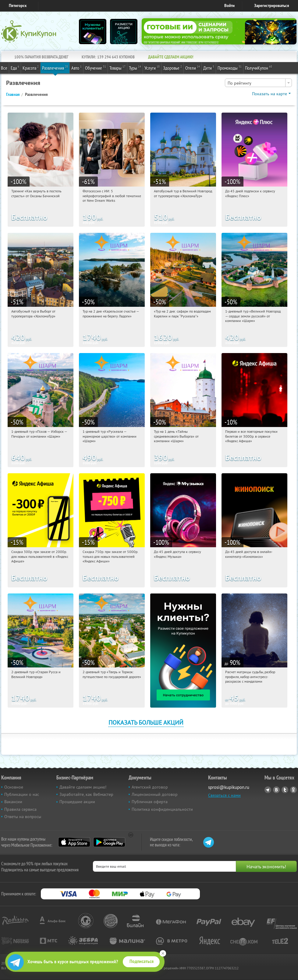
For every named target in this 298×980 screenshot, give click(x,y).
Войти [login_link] (229, 6)
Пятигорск (18, 6)
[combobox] (258, 83)
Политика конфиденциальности (162, 809)
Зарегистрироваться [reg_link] (272, 6)
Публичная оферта (150, 802)
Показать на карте (270, 94)
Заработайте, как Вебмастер (86, 794)
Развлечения (55, 68)
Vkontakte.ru (276, 790)
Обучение (96, 68)
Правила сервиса (20, 809)
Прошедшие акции (77, 802)
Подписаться (142, 961)
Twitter (285, 790)
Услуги (152, 68)
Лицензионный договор (155, 794)
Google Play (109, 842)
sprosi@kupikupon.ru (229, 787)
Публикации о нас (22, 794)
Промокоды (230, 68)
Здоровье (172, 68)
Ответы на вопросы (23, 817)
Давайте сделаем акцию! (83, 787)
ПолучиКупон (259, 68)
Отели (193, 68)
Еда (15, 68)
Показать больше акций (146, 722)
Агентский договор (150, 787)
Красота (31, 68)
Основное (14, 787)
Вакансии (13, 802)
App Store (74, 842)
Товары (117, 68)
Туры (135, 68)
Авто (76, 68)
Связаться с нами (224, 795)
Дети (209, 68)
